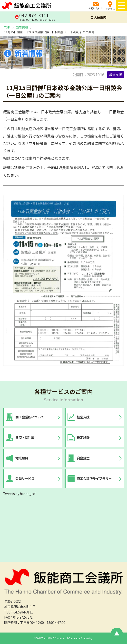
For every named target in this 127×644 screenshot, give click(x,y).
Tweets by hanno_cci (19, 494)
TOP (7, 27)
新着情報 (22, 27)
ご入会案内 (98, 17)
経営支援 (116, 74)
